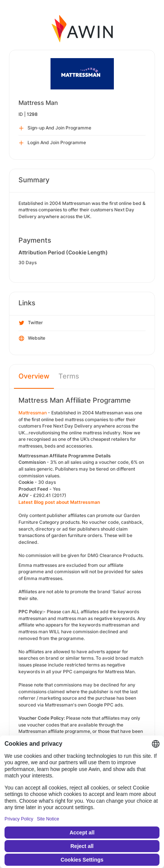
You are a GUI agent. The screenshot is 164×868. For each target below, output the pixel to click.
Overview (34, 376)
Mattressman (33, 413)
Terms (69, 376)
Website (32, 339)
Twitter (31, 323)
